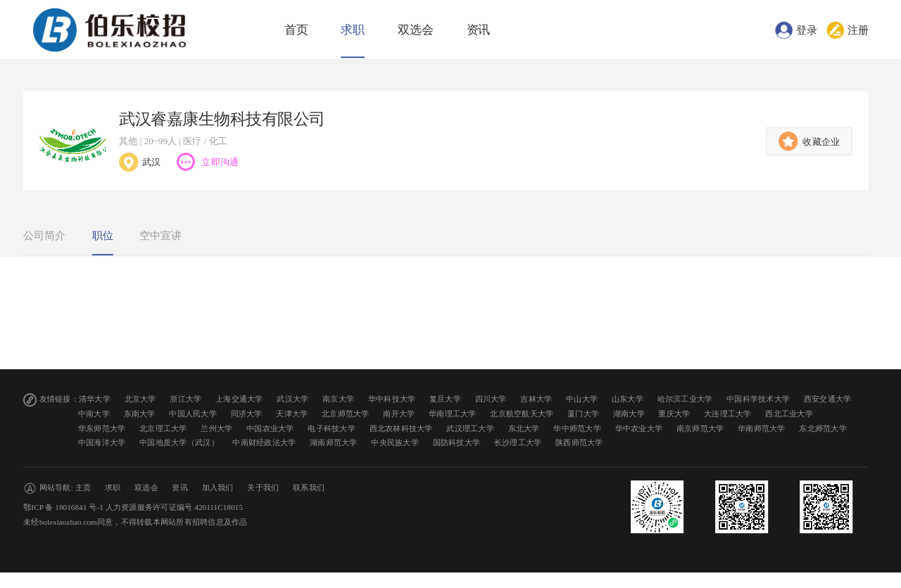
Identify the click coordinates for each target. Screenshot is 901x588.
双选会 (416, 30)
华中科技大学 (392, 399)
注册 (858, 30)
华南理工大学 (453, 414)
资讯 (479, 30)
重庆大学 (674, 414)
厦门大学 (583, 414)
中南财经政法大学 (264, 443)
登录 (807, 30)
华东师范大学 (102, 428)
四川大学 (491, 399)
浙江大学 (185, 399)
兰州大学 (216, 428)
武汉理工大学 (470, 428)
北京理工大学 (163, 428)
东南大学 (140, 414)
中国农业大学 (270, 428)
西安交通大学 (828, 399)
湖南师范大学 (334, 443)
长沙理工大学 (518, 443)
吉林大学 (536, 399)
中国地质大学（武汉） (179, 443)
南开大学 (399, 414)
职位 (103, 236)
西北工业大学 (789, 414)
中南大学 (94, 414)
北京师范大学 (346, 414)
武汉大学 (292, 399)
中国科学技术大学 (758, 399)
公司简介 (44, 236)
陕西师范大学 (579, 443)
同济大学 (247, 414)
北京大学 (140, 399)
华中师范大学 (577, 428)
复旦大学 (445, 399)
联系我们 (309, 488)
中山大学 (582, 399)
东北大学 (524, 428)
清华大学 (95, 399)
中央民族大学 (395, 443)
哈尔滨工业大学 (685, 399)
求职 (353, 30)
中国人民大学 (193, 414)
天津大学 (292, 414)
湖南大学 (629, 414)
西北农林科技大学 (401, 428)
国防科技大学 (457, 443)
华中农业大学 (639, 428)
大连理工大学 (728, 414)
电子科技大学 (332, 428)
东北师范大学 (823, 428)
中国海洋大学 (102, 443)
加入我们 (218, 488)
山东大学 (628, 399)
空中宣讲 (160, 236)
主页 (83, 488)
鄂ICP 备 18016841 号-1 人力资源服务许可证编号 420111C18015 (133, 507)
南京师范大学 (700, 428)
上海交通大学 (239, 399)
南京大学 (338, 399)
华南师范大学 (762, 428)
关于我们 (263, 488)
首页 (296, 30)
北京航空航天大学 (522, 414)
